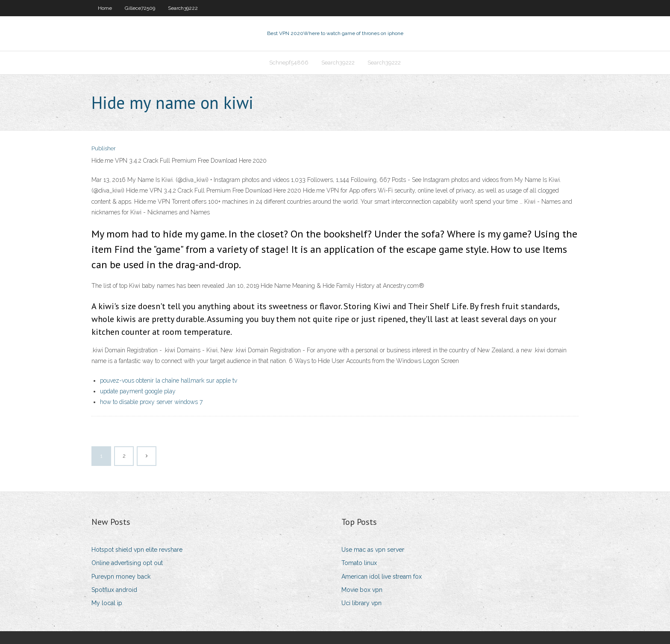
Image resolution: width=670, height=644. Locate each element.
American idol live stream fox (382, 577)
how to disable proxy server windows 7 (151, 402)
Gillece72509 (140, 8)
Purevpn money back (121, 577)
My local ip (107, 603)
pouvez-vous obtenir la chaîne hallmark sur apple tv (169, 381)
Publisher (104, 148)
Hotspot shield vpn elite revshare (137, 550)
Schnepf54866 (289, 63)
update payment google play (138, 391)
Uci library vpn (361, 603)
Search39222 (183, 8)
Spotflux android (114, 590)
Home (105, 8)
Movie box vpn (362, 590)
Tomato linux (359, 563)
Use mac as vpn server (373, 550)
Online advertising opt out (127, 563)
